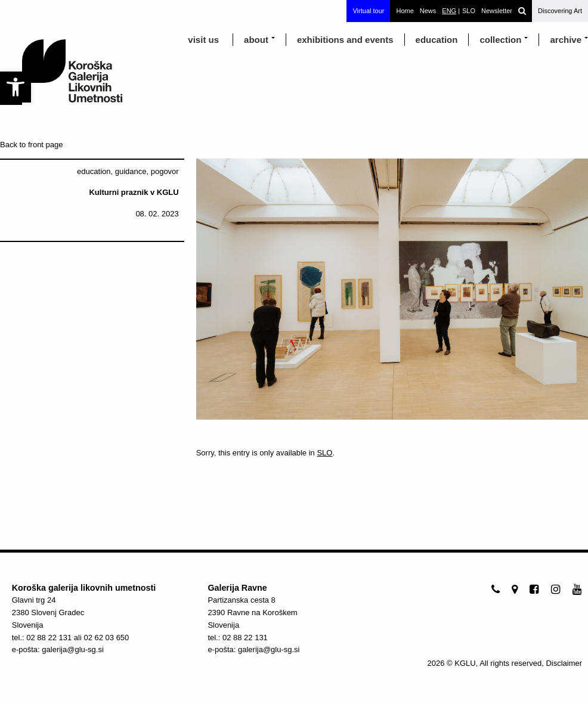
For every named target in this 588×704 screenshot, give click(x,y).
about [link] (256, 40)
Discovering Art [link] (560, 11)
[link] (16, 87)
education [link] (437, 40)
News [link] (428, 11)
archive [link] (566, 40)
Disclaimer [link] (564, 663)
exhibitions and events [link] (345, 40)
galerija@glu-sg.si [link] (73, 649)
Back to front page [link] (32, 145)
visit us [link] (203, 40)
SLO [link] (324, 453)
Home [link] (405, 11)
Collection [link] (500, 40)
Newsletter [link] (497, 11)
